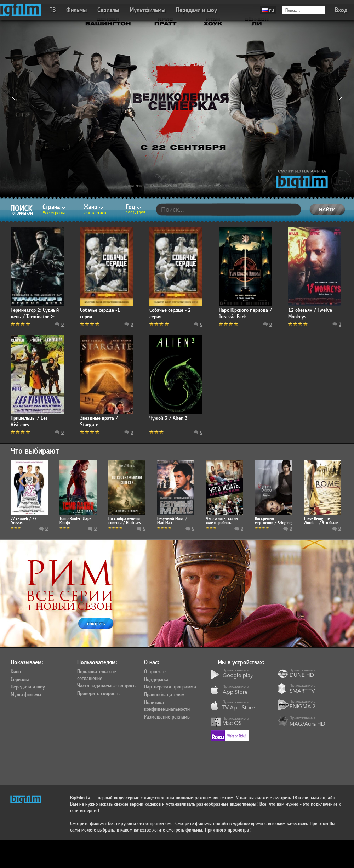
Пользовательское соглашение (97, 675)
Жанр (93, 207)
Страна (54, 207)
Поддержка (156, 680)
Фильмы (76, 10)
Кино (16, 672)
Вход (341, 10)
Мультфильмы (147, 10)
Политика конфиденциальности (167, 706)
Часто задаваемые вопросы (107, 686)
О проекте (155, 672)
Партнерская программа (170, 687)
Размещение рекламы (167, 717)
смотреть (96, 623)
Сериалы (108, 10)
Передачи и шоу (196, 10)
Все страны (54, 213)
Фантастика (95, 213)
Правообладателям (164, 695)
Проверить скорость (98, 694)
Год (133, 207)
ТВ (53, 10)
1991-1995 (136, 213)
